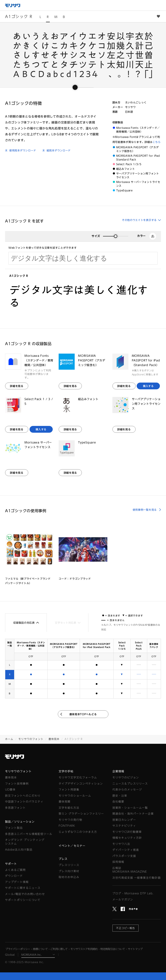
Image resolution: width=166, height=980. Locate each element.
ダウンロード (14, 876)
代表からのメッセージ (127, 790)
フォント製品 (14, 828)
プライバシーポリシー (18, 949)
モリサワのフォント (31, 739)
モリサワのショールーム (75, 796)
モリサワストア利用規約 (84, 949)
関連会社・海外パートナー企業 (133, 814)
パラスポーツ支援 (124, 856)
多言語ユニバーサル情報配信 (29, 834)
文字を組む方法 (69, 808)
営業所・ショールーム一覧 (130, 808)
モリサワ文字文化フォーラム (78, 778)
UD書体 (10, 790)
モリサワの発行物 (70, 820)
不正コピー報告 (126, 928)
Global (10, 955)
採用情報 (118, 862)
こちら (157, 142)
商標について (40, 949)
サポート (11, 864)
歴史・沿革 (120, 796)
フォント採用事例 (17, 784)
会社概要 (118, 802)
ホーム (9, 739)
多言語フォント (15, 808)
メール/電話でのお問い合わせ (25, 894)
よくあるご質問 (15, 870)
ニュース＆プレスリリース (130, 784)
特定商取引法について (113, 949)
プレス (63, 859)
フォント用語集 (69, 790)
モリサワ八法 (121, 844)
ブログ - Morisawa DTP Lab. (133, 893)
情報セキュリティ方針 (127, 838)
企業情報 (118, 771)
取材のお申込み (69, 877)
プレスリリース (69, 865)
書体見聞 (65, 802)
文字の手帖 (66, 771)
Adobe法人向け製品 (19, 850)
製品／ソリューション (20, 822)
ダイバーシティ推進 (126, 850)
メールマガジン (123, 900)
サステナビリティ (124, 826)
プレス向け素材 (69, 871)
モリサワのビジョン (126, 778)
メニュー (161, 5)
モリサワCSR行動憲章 (127, 832)
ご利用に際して (59, 949)
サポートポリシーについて (23, 900)
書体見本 (54, 739)
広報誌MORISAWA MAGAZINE (130, 870)
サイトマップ (135, 949)
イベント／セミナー (72, 846)
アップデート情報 (17, 882)
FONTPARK (67, 826)
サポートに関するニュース (23, 888)
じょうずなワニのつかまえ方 (78, 832)
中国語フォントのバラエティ (24, 802)
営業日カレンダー (124, 820)
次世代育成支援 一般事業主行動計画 (137, 878)
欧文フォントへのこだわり (23, 796)
